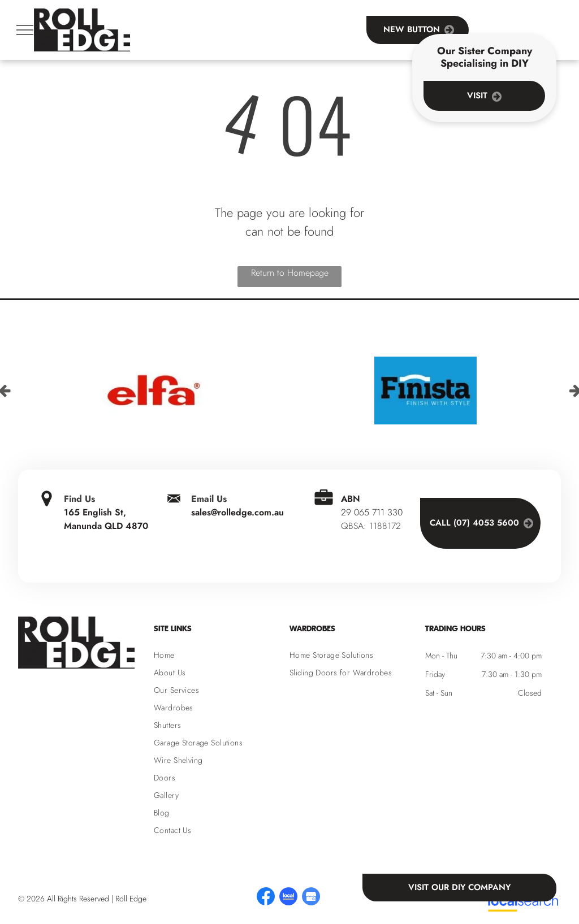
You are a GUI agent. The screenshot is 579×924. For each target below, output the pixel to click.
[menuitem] (222, 655)
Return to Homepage (290, 273)
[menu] (25, 30)
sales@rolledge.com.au (237, 512)
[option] (154, 391)
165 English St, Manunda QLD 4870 (106, 519)
